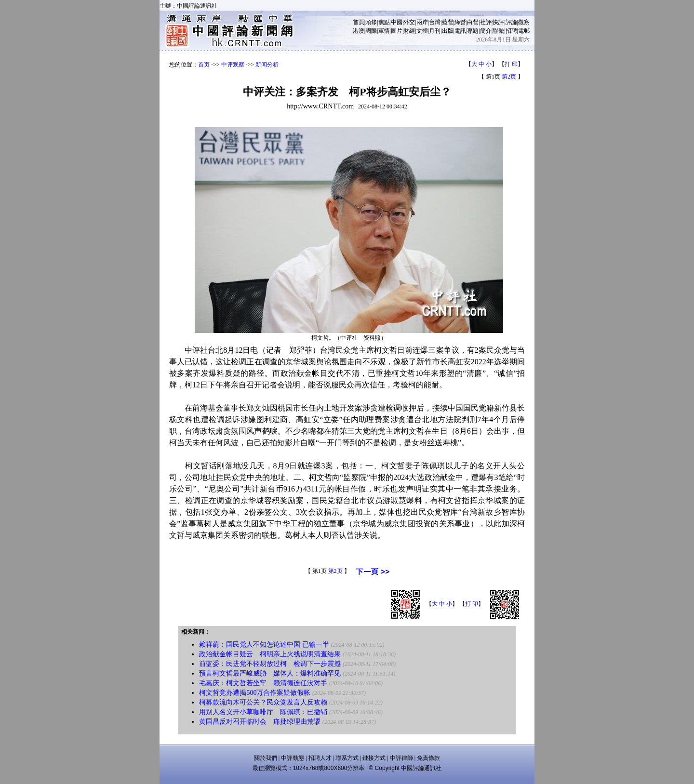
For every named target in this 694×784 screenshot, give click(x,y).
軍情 (384, 31)
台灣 (435, 22)
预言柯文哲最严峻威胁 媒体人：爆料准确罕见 (270, 673)
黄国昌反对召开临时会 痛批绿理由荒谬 (260, 722)
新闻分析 (267, 65)
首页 (204, 65)
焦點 (384, 22)
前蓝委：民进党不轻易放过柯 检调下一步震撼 (270, 664)
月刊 (435, 31)
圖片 (397, 31)
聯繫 (498, 31)
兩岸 (422, 22)
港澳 (359, 31)
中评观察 (233, 65)
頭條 (371, 22)
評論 (511, 22)
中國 (397, 22)
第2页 (509, 77)
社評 (486, 22)
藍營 (448, 22)
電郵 (524, 31)
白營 (473, 22)
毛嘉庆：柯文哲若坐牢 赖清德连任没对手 (263, 683)
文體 (422, 31)
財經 (409, 31)
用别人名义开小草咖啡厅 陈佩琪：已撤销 (263, 712)
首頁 (359, 22)
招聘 (511, 31)
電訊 (460, 31)
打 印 (511, 64)
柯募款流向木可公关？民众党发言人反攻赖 (263, 702)
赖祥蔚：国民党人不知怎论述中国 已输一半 (264, 644)
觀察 (524, 22)
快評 (498, 22)
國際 (371, 31)
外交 (409, 22)
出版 (448, 31)
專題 (473, 31)
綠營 (460, 22)
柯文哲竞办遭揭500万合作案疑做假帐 (255, 693)
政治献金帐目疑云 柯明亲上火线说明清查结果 (270, 654)
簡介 (486, 31)
